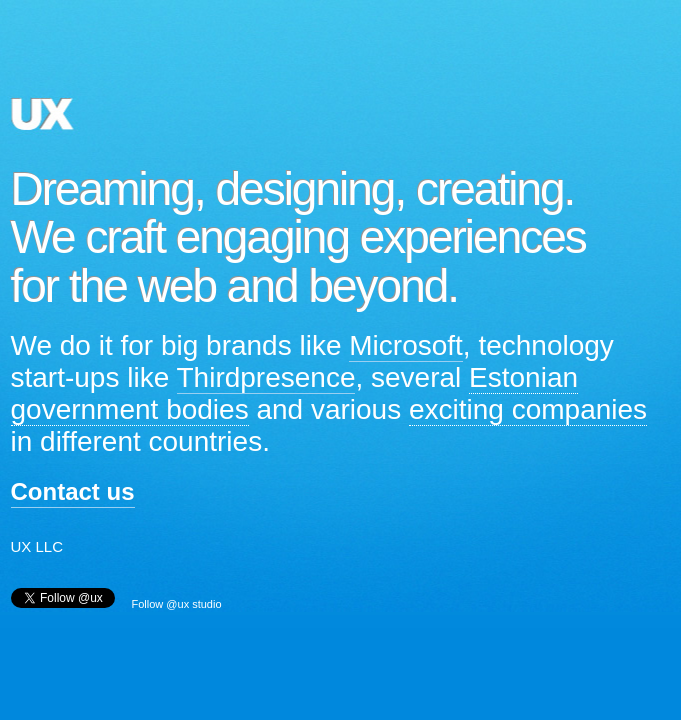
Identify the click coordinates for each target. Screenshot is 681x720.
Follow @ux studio (177, 604)
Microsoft (406, 345)
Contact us (73, 491)
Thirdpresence (266, 377)
